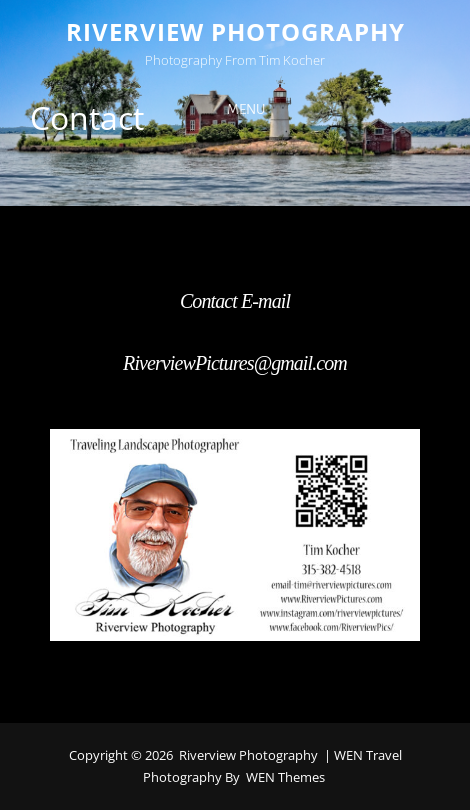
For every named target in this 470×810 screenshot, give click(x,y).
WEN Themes (285, 777)
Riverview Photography (235, 31)
